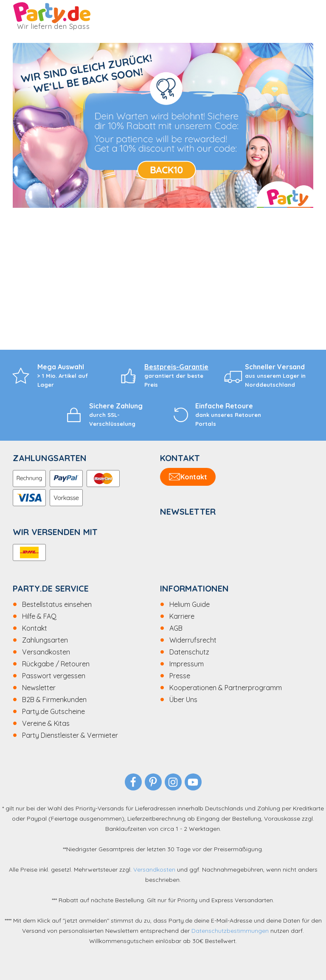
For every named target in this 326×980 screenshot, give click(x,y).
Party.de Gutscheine (53, 711)
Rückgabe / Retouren (56, 664)
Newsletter (39, 688)
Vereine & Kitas (46, 723)
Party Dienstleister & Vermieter (70, 735)
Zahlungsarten (45, 640)
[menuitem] (86, 604)
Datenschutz (189, 652)
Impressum (187, 664)
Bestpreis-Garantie (176, 367)
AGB (176, 628)
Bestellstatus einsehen (57, 604)
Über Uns (183, 700)
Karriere (182, 616)
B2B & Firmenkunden (54, 700)
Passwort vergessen (54, 676)
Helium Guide (190, 604)
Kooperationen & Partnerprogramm (226, 688)
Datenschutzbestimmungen (230, 931)
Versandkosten (46, 652)
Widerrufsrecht (193, 640)
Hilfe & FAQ (39, 616)
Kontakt (35, 628)
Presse (180, 676)
